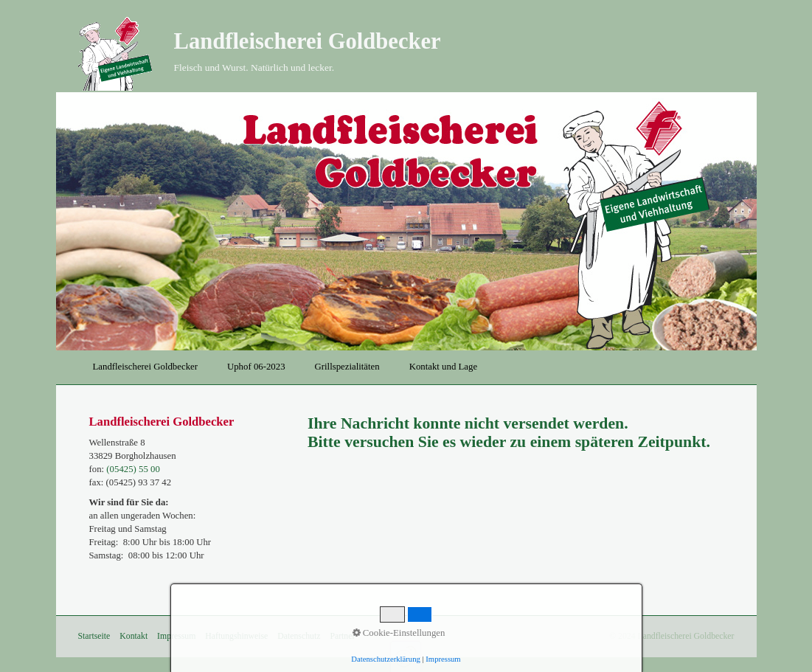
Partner (342, 636)
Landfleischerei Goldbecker (308, 41)
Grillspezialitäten (347, 367)
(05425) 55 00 (133, 469)
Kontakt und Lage (443, 367)
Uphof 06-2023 (256, 367)
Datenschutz (299, 636)
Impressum (176, 636)
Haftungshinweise (236, 636)
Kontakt (133, 636)
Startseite (94, 636)
